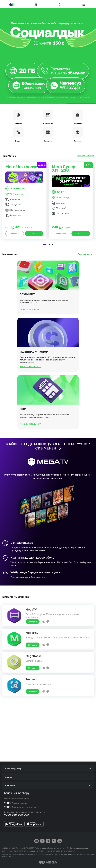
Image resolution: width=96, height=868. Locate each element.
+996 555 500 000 (16, 814)
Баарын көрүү (86, 156)
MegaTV (31, 609)
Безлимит (27, 306)
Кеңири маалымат (30, 321)
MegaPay (32, 633)
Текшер (31, 679)
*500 (7, 803)
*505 (7, 807)
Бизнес (8, 777)
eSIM (23, 421)
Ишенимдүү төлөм (34, 363)
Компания (10, 785)
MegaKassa (34, 656)
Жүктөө (33, 622)
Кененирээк (15, 245)
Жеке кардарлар (13, 769)
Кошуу (34, 245)
